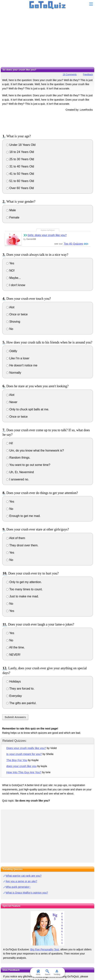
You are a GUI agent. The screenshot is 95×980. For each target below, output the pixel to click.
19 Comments (70, 75)
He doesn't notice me (22, 365)
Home (38, 972)
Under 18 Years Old (21, 145)
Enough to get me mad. (23, 516)
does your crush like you (22, 766)
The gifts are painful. (21, 703)
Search (48, 972)
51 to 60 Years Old (20, 181)
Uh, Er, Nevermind (20, 472)
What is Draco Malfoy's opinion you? (27, 893)
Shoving (13, 322)
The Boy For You (17, 760)
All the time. (16, 647)
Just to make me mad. (23, 596)
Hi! (10, 443)
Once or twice (17, 314)
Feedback (88, 75)
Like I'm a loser (18, 358)
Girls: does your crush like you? (47, 235)
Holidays (14, 681)
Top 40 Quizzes (73, 244)
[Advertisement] (47, 39)
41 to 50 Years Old (20, 174)
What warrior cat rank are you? (24, 876)
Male (11, 210)
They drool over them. (22, 545)
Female (13, 217)
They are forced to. (20, 689)
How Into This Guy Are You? (24, 772)
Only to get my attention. (24, 582)
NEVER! (13, 655)
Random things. (18, 458)
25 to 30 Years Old (20, 159)
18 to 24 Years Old (20, 152)
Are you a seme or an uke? (22, 881)
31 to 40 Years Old (20, 166)
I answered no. (18, 479)
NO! (10, 271)
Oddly (12, 351)
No (10, 329)
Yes (10, 263)
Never (12, 402)
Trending (57, 972)
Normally (14, 373)
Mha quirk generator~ (18, 887)
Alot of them (16, 538)
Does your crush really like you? (26, 748)
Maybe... (14, 278)
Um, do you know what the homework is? (35, 451)
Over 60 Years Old (20, 188)
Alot (10, 307)
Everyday (14, 696)
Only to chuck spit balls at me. (28, 409)
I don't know (16, 285)
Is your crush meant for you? (24, 754)
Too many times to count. (24, 589)
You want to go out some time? (28, 465)
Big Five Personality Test (45, 949)
